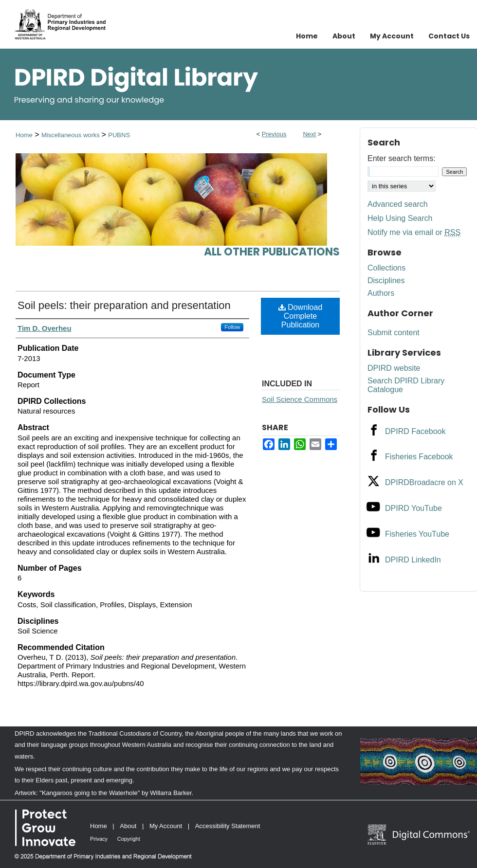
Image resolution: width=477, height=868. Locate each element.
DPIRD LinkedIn (413, 560)
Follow (232, 327)
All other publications (272, 252)
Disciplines (386, 280)
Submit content (394, 333)
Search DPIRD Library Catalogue (406, 385)
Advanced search (398, 204)
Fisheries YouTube (417, 534)
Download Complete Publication (301, 316)
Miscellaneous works (72, 135)
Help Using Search (400, 218)
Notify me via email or (414, 233)
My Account (166, 826)
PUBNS (119, 135)
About (128, 826)
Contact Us (449, 36)
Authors (381, 293)
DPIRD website (394, 368)
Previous (274, 134)
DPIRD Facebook (415, 431)
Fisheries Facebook (419, 457)
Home (24, 135)
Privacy (99, 839)
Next (309, 134)
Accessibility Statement (228, 826)
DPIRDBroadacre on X (424, 482)
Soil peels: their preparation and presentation (124, 305)
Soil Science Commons (300, 399)
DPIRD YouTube (413, 508)
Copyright (129, 839)
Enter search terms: (402, 158)
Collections (386, 268)
